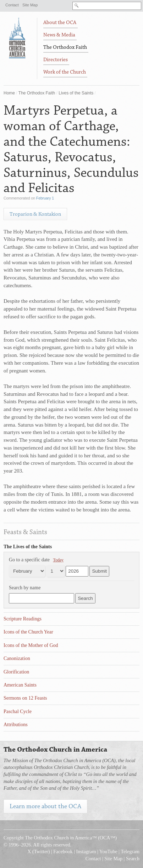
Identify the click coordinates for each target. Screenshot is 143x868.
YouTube (108, 852)
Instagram (86, 852)
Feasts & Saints (25, 532)
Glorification (16, 672)
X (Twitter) (38, 852)
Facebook (63, 852)
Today (59, 560)
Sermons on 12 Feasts (25, 698)
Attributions (16, 725)
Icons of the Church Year (28, 632)
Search (133, 859)
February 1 (45, 198)
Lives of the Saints (76, 93)
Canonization (17, 658)
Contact (12, 5)
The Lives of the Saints (28, 547)
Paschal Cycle (18, 711)
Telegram (130, 852)
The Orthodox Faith (37, 93)
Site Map (30, 5)
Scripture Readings (23, 619)
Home (9, 93)
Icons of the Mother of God (31, 645)
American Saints (20, 685)
